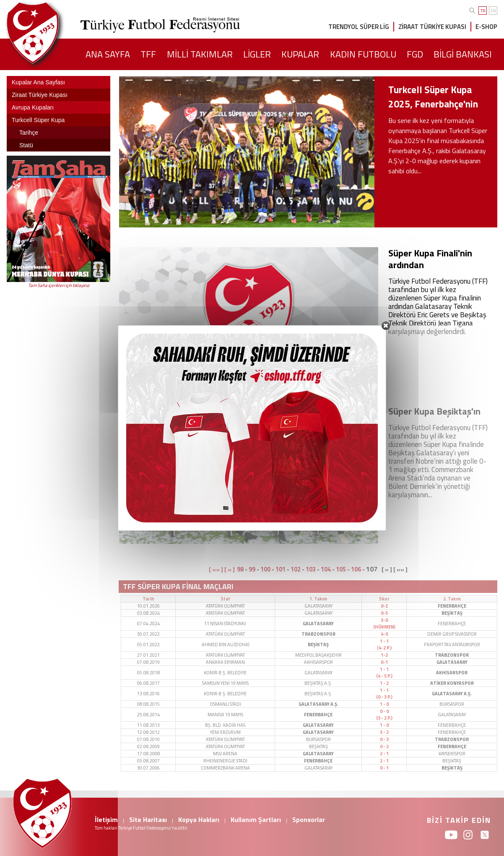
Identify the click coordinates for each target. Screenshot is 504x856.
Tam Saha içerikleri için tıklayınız (59, 285)
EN (493, 11)
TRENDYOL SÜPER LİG (359, 27)
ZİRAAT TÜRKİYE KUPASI (432, 27)
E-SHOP (486, 27)
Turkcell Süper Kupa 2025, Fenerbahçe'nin (433, 97)
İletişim (106, 819)
